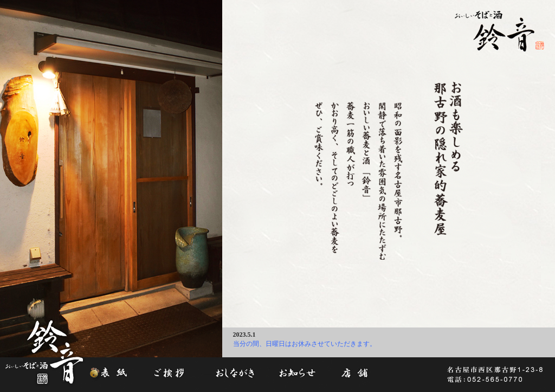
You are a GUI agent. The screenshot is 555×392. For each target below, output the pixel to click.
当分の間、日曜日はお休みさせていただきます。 (305, 344)
